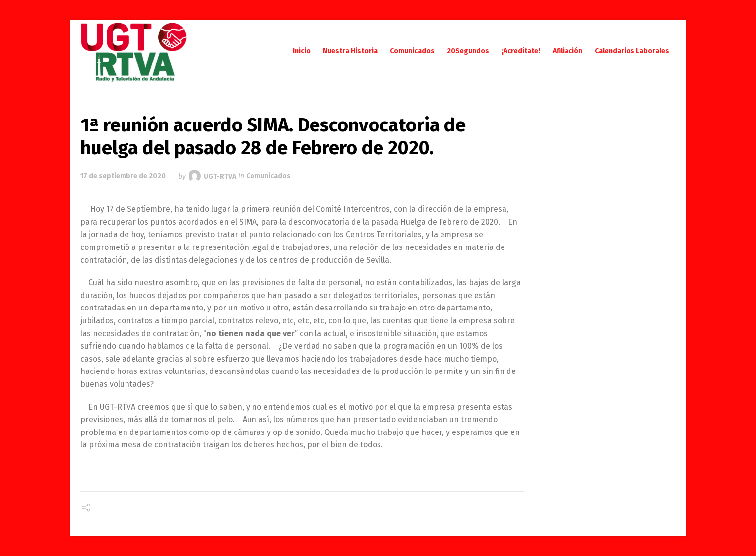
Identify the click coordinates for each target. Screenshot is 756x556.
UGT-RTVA (220, 176)
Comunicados (268, 176)
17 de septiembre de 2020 (123, 176)
